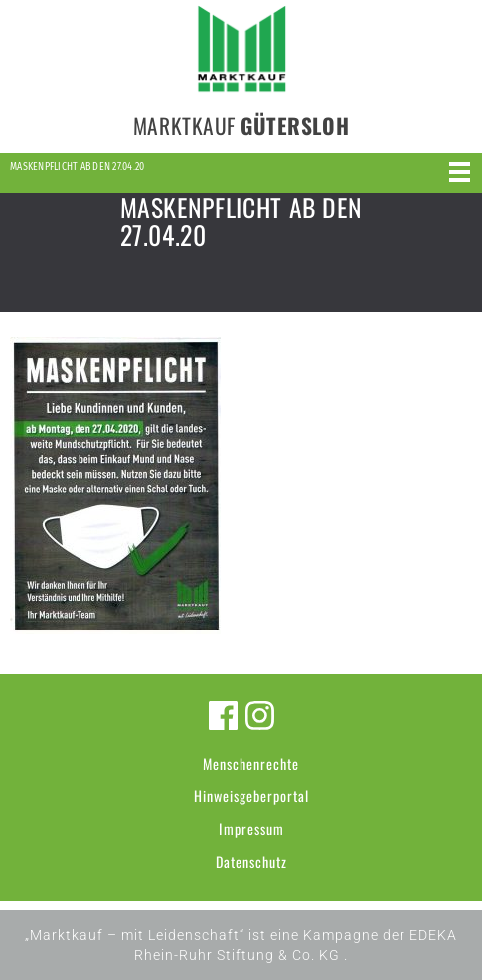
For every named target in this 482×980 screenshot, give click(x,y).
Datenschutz (251, 861)
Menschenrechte (251, 763)
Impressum (251, 829)
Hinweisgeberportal (251, 796)
